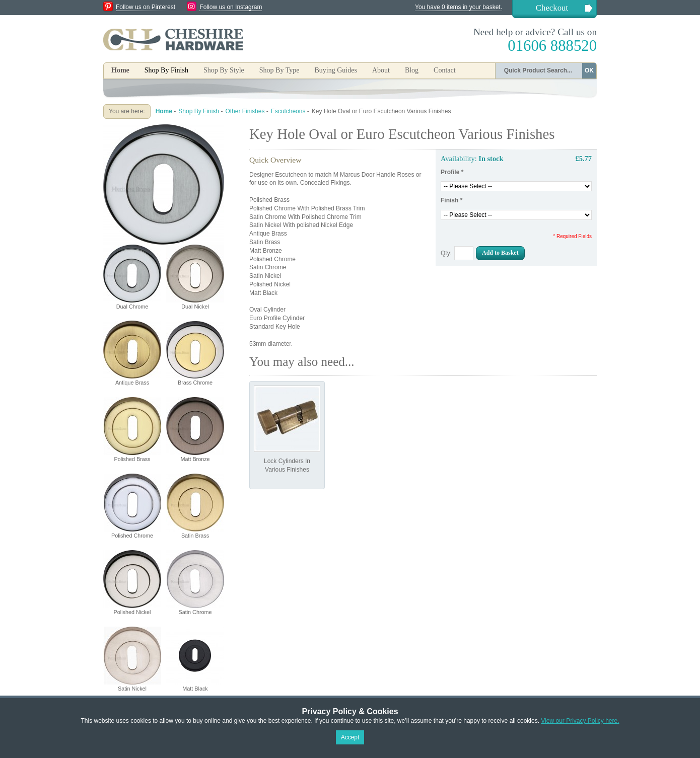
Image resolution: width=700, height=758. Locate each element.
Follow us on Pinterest (146, 7)
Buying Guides (335, 70)
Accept (350, 737)
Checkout (552, 8)
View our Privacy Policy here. (580, 721)
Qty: (446, 253)
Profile (452, 172)
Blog (412, 70)
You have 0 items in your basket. (459, 7)
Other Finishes (245, 111)
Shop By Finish (199, 111)
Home (120, 70)
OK (589, 70)
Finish (451, 200)
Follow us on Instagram (231, 7)
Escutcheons (288, 111)
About (381, 70)
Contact (445, 70)
